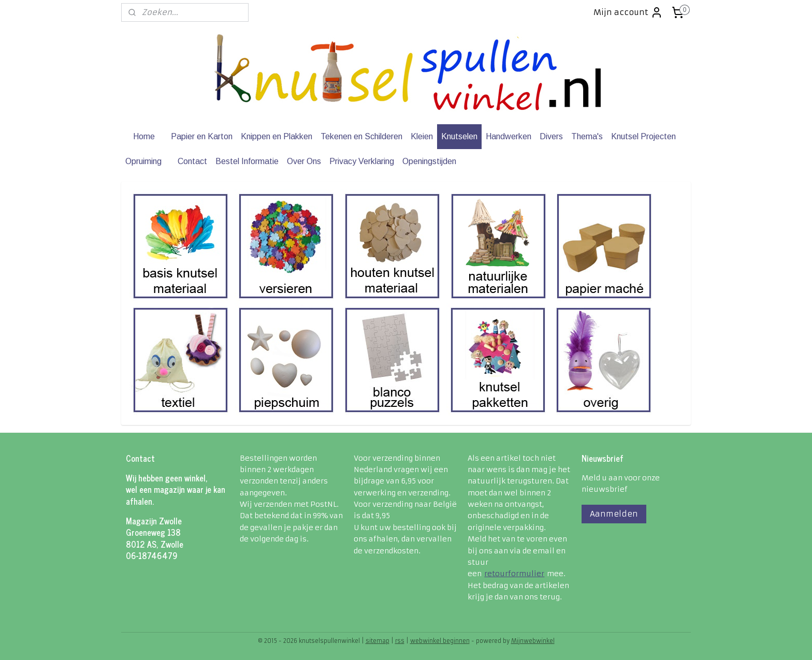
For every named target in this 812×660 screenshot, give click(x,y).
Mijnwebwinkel (533, 641)
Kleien (422, 136)
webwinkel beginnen (440, 641)
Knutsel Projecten (643, 136)
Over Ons (304, 161)
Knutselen (459, 136)
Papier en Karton (202, 136)
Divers (551, 136)
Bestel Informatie (247, 161)
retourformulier (514, 574)
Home (144, 136)
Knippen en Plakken (277, 136)
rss (400, 641)
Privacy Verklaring (362, 161)
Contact (192, 161)
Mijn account (628, 12)
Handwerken (509, 136)
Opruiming (143, 161)
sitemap (378, 641)
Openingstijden (429, 161)
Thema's (587, 136)
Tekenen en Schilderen (361, 136)
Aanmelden (614, 514)
